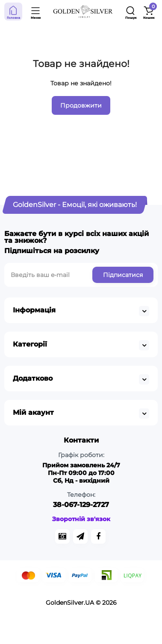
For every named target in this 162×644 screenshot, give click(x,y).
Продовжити (81, 105)
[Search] (131, 12)
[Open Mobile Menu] (36, 12)
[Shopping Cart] (149, 12)
